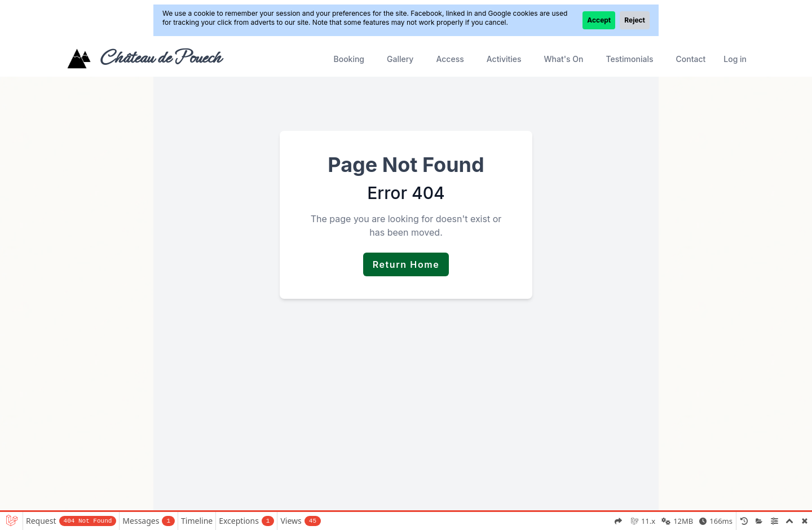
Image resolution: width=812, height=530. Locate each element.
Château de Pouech (160, 58)
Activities (504, 59)
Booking (349, 59)
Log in (735, 59)
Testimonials (630, 59)
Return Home (406, 264)
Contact (690, 59)
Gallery (400, 59)
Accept (599, 20)
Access (450, 59)
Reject (635, 20)
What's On (564, 59)
